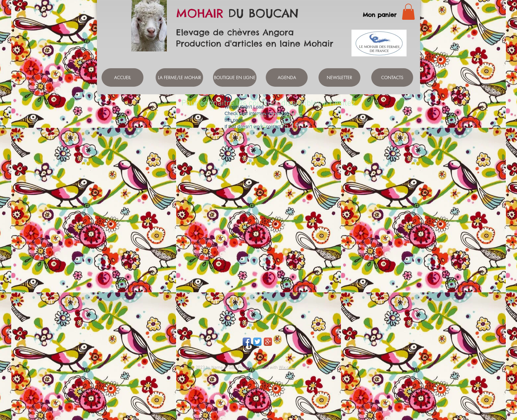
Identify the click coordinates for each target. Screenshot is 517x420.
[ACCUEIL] (122, 77)
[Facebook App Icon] (247, 342)
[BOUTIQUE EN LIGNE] (235, 77)
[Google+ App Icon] (268, 342)
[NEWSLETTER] (339, 77)
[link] (408, 12)
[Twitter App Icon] (257, 342)
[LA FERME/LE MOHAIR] (179, 77)
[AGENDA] (287, 77)
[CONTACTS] (392, 77)
